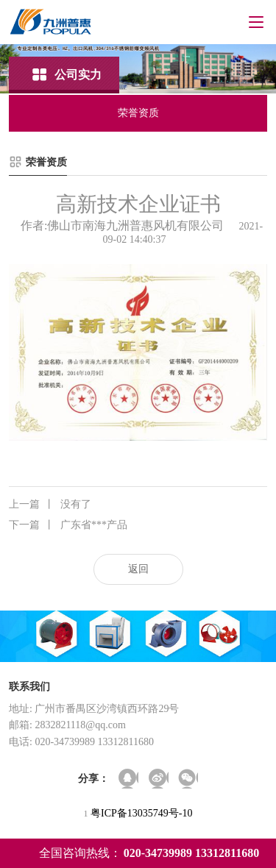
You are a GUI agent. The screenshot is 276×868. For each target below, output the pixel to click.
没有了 (50, 505)
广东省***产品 (68, 525)
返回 (138, 569)
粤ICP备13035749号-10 (141, 813)
